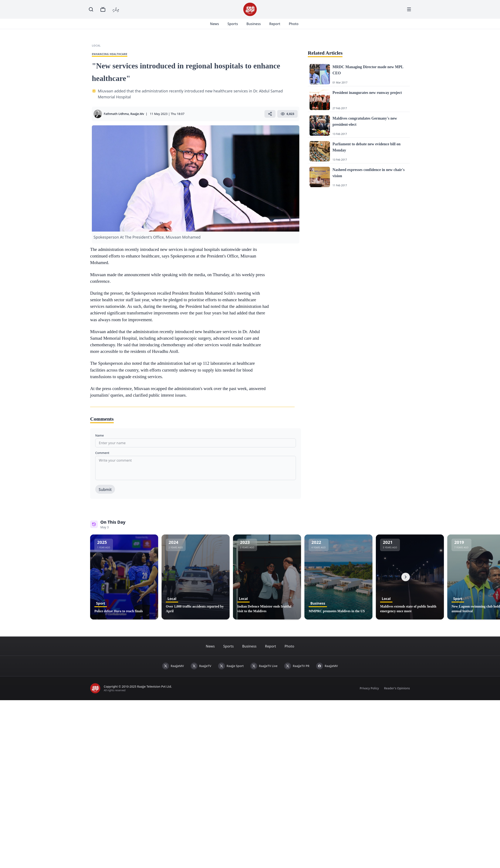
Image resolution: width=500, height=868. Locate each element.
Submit (105, 495)
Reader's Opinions (397, 693)
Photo (299, 26)
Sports (238, 26)
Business (259, 26)
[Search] (91, 9)
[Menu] (409, 9)
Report (280, 26)
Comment (102, 458)
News (220, 26)
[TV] (103, 9)
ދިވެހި (116, 9)
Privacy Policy (369, 693)
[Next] (406, 582)
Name (99, 440)
